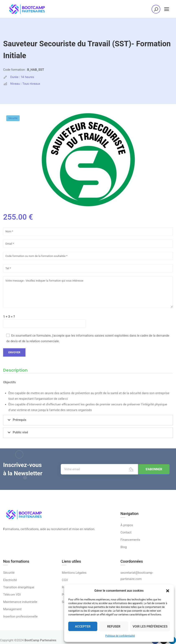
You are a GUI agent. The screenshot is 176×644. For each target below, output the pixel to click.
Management (12, 609)
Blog (124, 547)
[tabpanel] (88, 397)
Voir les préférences (150, 626)
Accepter (83, 626)
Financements (130, 540)
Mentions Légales (74, 573)
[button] (168, 591)
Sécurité (13, 118)
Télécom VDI (12, 595)
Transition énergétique (19, 587)
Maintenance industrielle (20, 602)
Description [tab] (15, 370)
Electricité (10, 580)
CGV (65, 580)
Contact (126, 532)
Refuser (114, 626)
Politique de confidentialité (120, 636)
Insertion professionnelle (20, 616)
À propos (127, 525)
